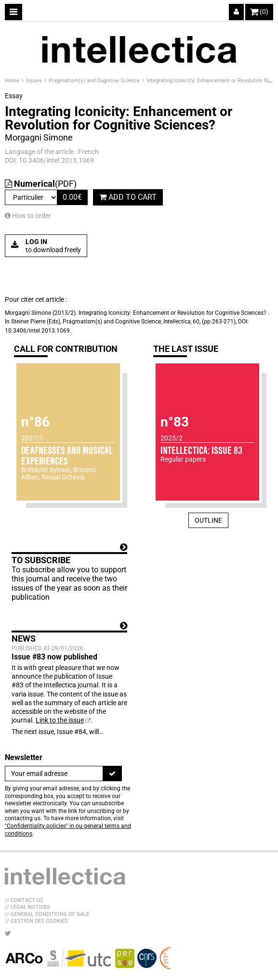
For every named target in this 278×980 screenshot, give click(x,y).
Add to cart (128, 197)
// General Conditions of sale (47, 914)
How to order (28, 216)
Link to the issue (60, 720)
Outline (208, 520)
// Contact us (24, 900)
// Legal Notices (27, 907)
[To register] (112, 774)
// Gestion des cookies (36, 921)
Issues (35, 81)
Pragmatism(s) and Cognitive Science (95, 81)
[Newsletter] (54, 774)
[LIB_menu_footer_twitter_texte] (8, 933)
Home (13, 81)
